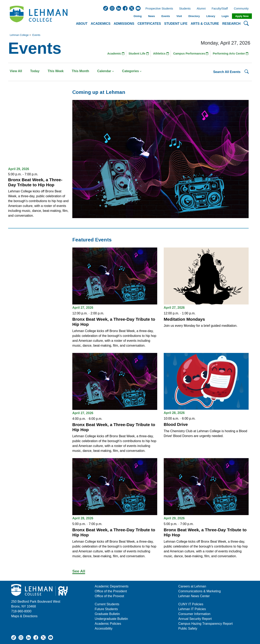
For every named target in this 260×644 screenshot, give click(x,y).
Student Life (139, 54)
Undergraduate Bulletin (111, 619)
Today (35, 71)
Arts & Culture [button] (205, 24)
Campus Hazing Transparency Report (206, 624)
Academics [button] (101, 24)
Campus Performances (191, 54)
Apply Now (242, 16)
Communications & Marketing (200, 591)
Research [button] (231, 24)
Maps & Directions (24, 616)
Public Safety (188, 628)
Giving (138, 16)
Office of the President (111, 591)
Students (185, 9)
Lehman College (19, 35)
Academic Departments (112, 586)
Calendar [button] (106, 71)
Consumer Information (194, 614)
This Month (80, 71)
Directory (194, 16)
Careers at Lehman (192, 586)
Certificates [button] (149, 24)
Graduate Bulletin (107, 614)
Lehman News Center (194, 596)
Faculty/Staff (220, 9)
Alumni (201, 9)
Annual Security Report (195, 619)
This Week (56, 71)
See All (79, 571)
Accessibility (103, 628)
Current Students (107, 604)
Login (225, 16)
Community (242, 9)
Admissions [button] (124, 24)
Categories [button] (132, 71)
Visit (179, 16)
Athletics (161, 54)
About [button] (82, 24)
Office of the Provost (109, 596)
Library (211, 16)
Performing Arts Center (231, 54)
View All (16, 71)
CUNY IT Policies (191, 604)
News (151, 16)
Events (166, 16)
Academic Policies (108, 624)
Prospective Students (158, 9)
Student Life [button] (176, 24)
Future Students (106, 609)
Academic (116, 54)
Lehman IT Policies (192, 609)
